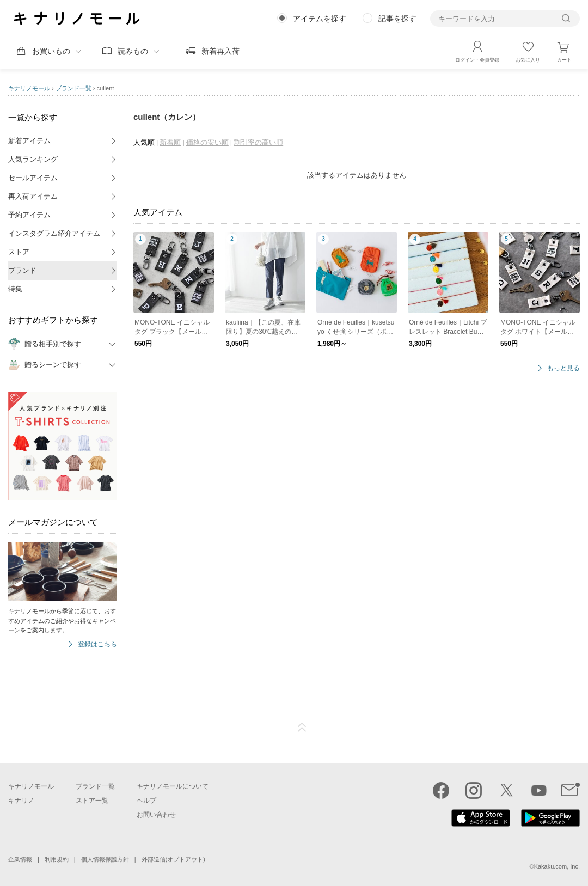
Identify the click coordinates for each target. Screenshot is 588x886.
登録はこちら (97, 644)
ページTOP (302, 728)
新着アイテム (29, 141)
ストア (19, 252)
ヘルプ (146, 801)
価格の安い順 (207, 142)
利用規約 (57, 859)
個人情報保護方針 (105, 859)
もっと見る (563, 368)
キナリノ (21, 801)
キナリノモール (29, 88)
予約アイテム (29, 215)
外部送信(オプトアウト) (173, 859)
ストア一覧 (92, 801)
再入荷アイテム (33, 196)
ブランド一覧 (73, 88)
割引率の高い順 (258, 142)
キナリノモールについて (173, 786)
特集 (15, 289)
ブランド (22, 270)
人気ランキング (33, 159)
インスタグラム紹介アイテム (54, 233)
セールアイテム (33, 178)
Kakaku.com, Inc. (557, 866)
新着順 (170, 142)
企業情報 (20, 859)
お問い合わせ (156, 815)
